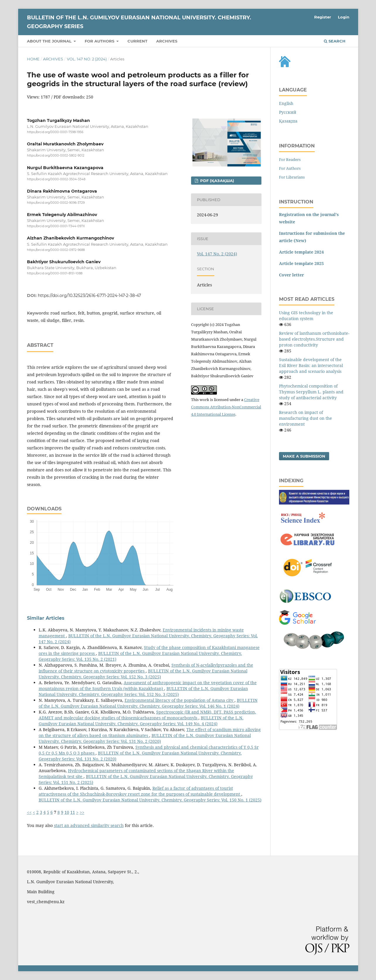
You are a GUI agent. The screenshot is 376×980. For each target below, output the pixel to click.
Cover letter (291, 275)
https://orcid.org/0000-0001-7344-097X (56, 226)
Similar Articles (46, 618)
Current (137, 41)
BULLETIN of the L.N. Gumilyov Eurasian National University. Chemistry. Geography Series (139, 22)
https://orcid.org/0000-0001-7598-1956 (55, 132)
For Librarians (292, 177)
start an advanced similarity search (89, 825)
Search (335, 41)
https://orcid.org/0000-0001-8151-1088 (55, 273)
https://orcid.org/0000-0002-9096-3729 (56, 203)
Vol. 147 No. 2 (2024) (87, 59)
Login (344, 17)
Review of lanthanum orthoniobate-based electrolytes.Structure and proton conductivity (314, 339)
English (286, 103)
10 (67, 812)
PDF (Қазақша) (217, 181)
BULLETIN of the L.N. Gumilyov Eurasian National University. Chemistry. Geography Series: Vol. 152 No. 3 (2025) (143, 674)
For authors (100, 41)
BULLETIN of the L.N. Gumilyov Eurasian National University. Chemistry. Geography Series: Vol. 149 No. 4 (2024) (141, 721)
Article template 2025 (301, 263)
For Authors (290, 168)
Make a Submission (304, 456)
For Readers (290, 159)
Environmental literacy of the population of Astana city (180, 700)
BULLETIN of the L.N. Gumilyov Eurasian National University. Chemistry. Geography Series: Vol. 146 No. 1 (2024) (148, 703)
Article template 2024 (301, 252)
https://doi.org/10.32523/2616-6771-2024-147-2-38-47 (89, 295)
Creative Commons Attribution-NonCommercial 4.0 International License (226, 407)
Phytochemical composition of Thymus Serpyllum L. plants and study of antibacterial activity (311, 392)
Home (33, 59)
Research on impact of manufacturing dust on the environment (306, 418)
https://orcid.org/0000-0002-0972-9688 (56, 250)
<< (29, 812)
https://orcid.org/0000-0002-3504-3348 (56, 179)
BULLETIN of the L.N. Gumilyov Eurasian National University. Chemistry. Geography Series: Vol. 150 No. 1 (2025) (150, 800)
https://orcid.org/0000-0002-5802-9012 (56, 156)
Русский (288, 112)
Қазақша (288, 121)
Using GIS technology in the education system (306, 316)
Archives (167, 41)
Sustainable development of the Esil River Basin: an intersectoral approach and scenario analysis (311, 365)
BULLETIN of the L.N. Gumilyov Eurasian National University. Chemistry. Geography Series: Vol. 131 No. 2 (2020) (145, 738)
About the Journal (50, 41)
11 (73, 812)
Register (323, 17)
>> (82, 812)
